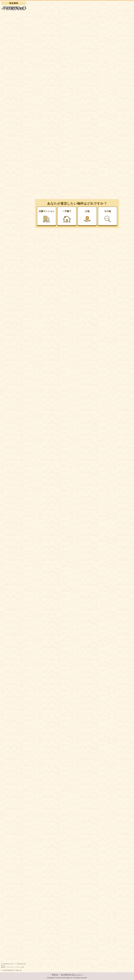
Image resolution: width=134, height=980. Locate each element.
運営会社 (55, 975)
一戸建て (67, 216)
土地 (87, 216)
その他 (108, 216)
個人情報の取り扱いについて (72, 975)
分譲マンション (47, 216)
